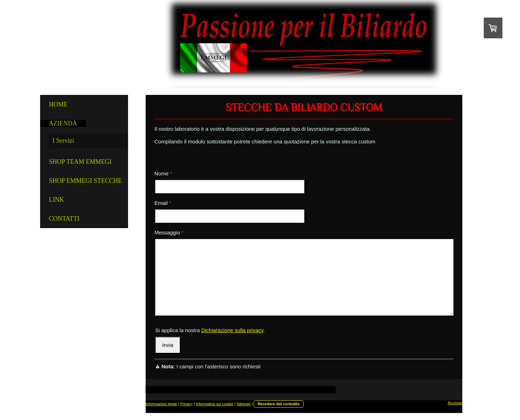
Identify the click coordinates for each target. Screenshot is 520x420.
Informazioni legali (161, 404)
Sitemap (243, 404)
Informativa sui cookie (215, 404)
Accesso (455, 403)
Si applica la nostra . (210, 330)
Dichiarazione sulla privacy (232, 330)
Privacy (186, 404)
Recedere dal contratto (278, 404)
